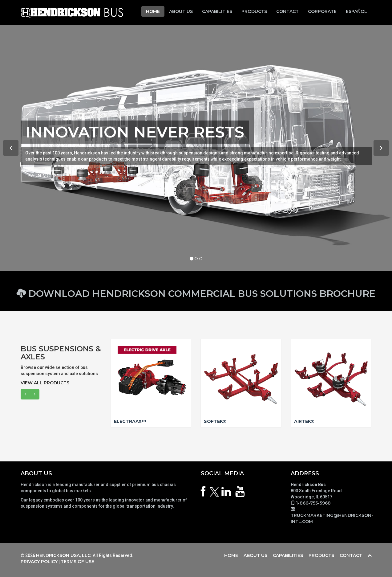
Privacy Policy (39, 562)
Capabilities (217, 11)
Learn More (41, 176)
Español (356, 11)
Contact (287, 11)
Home (153, 11)
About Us (181, 11)
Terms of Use (77, 562)
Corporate (322, 11)
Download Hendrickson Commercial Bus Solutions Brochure (196, 294)
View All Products (45, 383)
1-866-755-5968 (313, 503)
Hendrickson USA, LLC (63, 555)
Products (254, 11)
